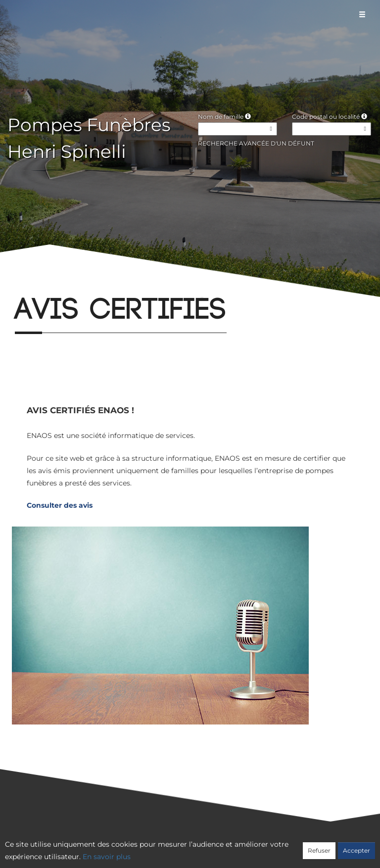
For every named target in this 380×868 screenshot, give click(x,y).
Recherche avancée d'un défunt (256, 143)
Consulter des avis (60, 505)
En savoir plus (107, 857)
